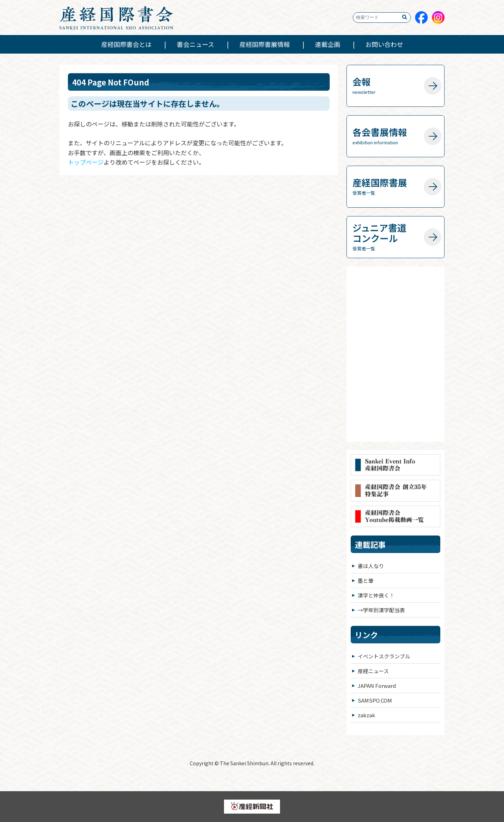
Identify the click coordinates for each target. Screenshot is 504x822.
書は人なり (371, 566)
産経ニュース (373, 671)
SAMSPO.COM (375, 700)
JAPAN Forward (377, 686)
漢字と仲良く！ (376, 595)
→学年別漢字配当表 (381, 610)
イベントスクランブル (384, 656)
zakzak (366, 715)
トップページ (86, 162)
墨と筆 (366, 581)
